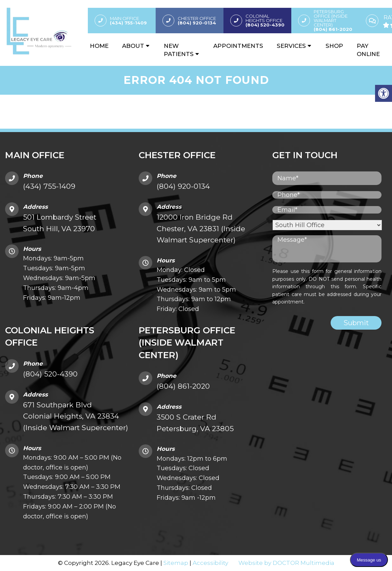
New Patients (179, 51)
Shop (334, 47)
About (133, 47)
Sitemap (176, 563)
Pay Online (368, 51)
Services (291, 47)
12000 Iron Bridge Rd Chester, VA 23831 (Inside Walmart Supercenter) (201, 228)
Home (99, 47)
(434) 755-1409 (49, 186)
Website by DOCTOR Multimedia (286, 563)
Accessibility (210, 563)
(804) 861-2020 (183, 386)
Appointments (238, 47)
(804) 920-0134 (183, 186)
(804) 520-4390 (50, 374)
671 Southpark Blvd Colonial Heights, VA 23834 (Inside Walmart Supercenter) (76, 416)
